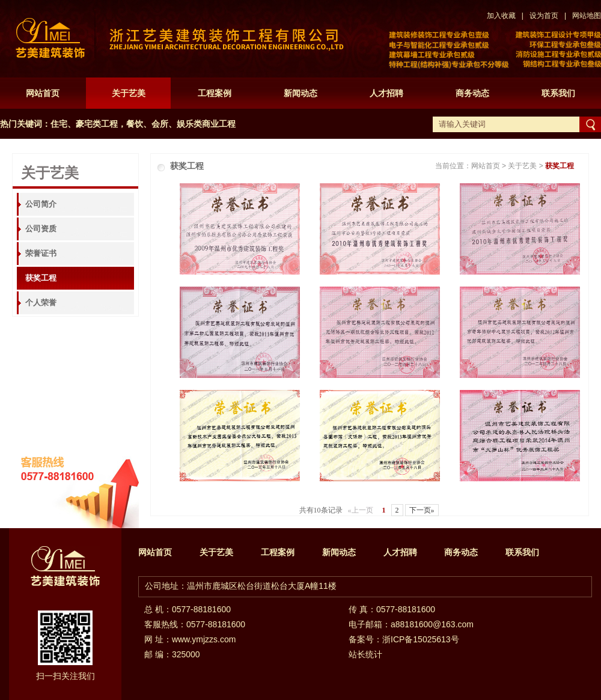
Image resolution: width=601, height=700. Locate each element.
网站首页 (43, 93)
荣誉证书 (41, 253)
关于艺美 (129, 93)
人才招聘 (386, 93)
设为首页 (544, 16)
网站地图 (587, 16)
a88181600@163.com (432, 624)
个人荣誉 (41, 303)
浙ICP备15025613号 (421, 639)
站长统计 (365, 654)
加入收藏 (501, 16)
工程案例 (215, 93)
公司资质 (41, 229)
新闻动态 (300, 93)
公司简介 (41, 204)
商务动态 (472, 93)
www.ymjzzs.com (204, 639)
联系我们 (558, 93)
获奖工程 (41, 278)
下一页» (422, 510)
